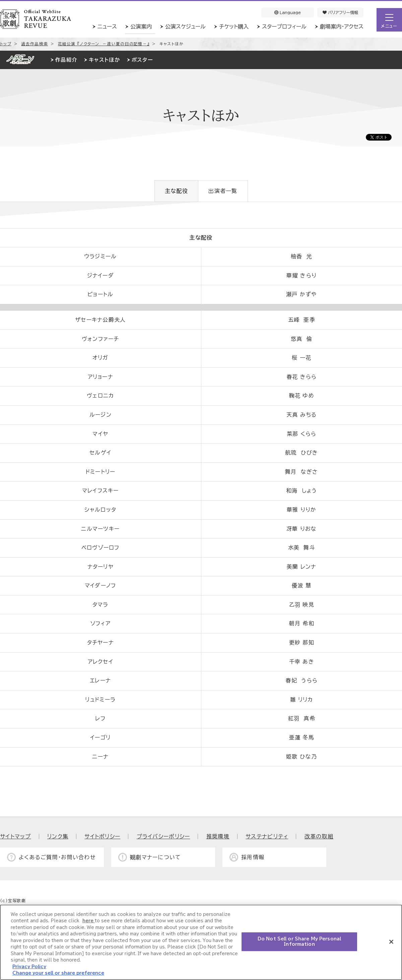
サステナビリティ (267, 836)
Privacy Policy (29, 967)
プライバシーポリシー (163, 836)
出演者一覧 (223, 191)
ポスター (142, 60)
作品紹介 (66, 60)
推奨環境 (218, 836)
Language (288, 12)
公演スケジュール (185, 27)
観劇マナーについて (156, 857)
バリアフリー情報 (340, 12)
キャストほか (104, 60)
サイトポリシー (102, 836)
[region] (201, 942)
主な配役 (176, 191)
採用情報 (253, 857)
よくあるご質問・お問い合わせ (57, 857)
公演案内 (141, 27)
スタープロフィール (284, 27)
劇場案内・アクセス (342, 27)
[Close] (391, 942)
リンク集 (58, 836)
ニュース (107, 27)
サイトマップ (16, 836)
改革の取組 (319, 836)
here (89, 921)
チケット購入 (234, 27)
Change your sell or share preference (58, 973)
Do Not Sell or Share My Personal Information (299, 942)
